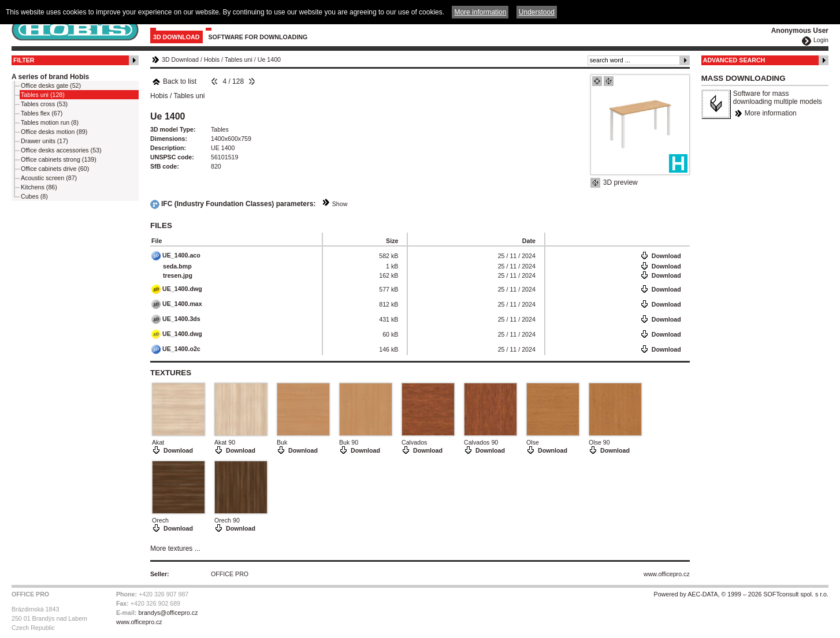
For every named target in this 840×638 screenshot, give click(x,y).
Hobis (212, 59)
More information (771, 113)
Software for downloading (258, 37)
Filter (24, 60)
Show (340, 204)
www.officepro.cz (667, 574)
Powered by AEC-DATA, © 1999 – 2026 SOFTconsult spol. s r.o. (741, 594)
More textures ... (175, 549)
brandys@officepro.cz (168, 613)
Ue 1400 (269, 59)
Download (666, 256)
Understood (537, 12)
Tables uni (239, 59)
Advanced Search (734, 60)
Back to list (174, 81)
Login (821, 40)
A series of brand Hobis (50, 77)
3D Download (176, 37)
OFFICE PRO (230, 574)
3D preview (620, 182)
